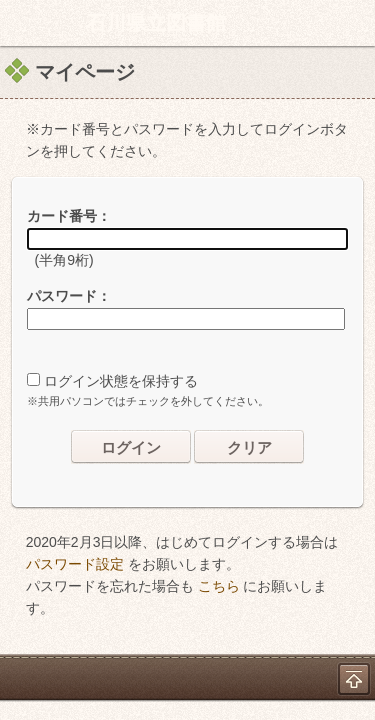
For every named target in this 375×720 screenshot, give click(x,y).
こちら (219, 586)
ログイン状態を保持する (121, 381)
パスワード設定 (75, 564)
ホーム (21, 23)
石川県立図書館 (156, 23)
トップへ (354, 679)
